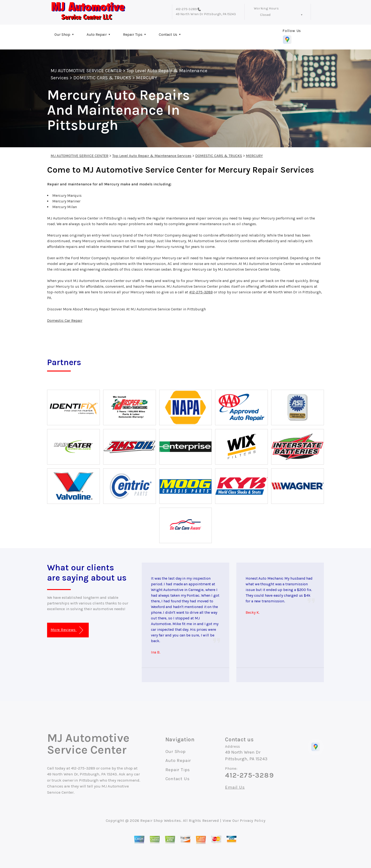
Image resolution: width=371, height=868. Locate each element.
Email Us (235, 787)
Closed (265, 15)
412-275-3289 (186, 9)
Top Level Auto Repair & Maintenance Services (152, 156)
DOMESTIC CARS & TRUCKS (102, 78)
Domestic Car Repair (65, 320)
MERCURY (146, 78)
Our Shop (62, 34)
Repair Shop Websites (161, 821)
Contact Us (168, 34)
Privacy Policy (253, 821)
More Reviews (67, 630)
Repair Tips (133, 34)
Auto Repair (97, 34)
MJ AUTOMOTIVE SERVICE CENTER (86, 71)
